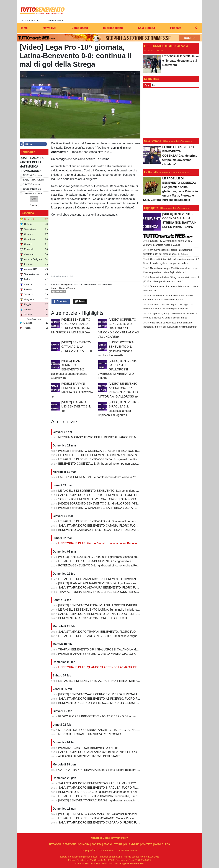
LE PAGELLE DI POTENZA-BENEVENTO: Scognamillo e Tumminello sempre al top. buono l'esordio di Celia (127, 561)
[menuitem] (197, 28)
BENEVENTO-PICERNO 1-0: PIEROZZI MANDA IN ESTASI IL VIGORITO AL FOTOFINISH (116, 703)
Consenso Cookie (101, 838)
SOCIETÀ (97, 844)
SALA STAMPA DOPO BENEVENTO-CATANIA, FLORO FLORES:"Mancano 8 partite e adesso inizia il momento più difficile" (137, 526)
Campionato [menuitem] (80, 28)
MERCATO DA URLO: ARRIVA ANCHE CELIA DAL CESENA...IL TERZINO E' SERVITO (114, 730)
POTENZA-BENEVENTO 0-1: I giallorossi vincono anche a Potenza (101, 565)
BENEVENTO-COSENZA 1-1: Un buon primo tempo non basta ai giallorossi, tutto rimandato (116, 464)
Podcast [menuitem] (176, 28)
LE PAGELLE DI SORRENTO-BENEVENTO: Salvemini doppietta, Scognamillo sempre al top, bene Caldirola (127, 491)
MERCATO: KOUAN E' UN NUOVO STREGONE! (90, 734)
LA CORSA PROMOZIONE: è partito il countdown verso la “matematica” (104, 477)
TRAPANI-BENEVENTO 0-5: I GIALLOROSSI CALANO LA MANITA (101, 649)
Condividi (61, 301)
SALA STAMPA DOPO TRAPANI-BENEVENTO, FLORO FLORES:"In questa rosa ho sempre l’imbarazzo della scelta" (133, 632)
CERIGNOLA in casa (34, 194)
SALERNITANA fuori (33, 180)
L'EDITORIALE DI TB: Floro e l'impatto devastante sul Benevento (100, 543)
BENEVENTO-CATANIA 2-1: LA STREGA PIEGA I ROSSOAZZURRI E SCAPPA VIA (112, 530)
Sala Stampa (153, 141)
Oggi (147, 85)
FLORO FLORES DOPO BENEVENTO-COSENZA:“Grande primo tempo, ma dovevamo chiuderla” (121, 455)
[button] (34, 199)
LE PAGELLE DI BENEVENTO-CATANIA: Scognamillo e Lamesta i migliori (105, 521)
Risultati (34, 205)
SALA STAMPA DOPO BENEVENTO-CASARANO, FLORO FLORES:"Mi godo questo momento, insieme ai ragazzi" (132, 823)
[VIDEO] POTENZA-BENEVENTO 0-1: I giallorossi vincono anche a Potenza (107, 557)
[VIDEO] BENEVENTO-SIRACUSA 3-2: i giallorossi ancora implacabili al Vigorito (109, 800)
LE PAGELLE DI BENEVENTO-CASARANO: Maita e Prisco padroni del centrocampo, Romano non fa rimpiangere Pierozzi (136, 818)
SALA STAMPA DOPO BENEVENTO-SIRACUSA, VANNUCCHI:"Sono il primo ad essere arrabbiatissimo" (125, 783)
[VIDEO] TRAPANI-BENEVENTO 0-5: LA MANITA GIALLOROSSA (77, 388)
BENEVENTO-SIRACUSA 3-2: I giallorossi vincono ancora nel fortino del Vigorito (109, 792)
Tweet (80, 301)
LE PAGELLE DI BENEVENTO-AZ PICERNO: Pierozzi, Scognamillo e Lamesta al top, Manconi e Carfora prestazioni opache (137, 681)
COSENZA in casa (32, 175)
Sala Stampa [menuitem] (146, 28)
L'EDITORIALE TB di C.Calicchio (166, 46)
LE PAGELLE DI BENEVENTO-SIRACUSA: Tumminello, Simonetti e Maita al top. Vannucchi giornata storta (126, 796)
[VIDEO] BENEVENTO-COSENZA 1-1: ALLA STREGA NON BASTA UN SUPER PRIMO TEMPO (119, 451)
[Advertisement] (171, 113)
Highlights (66, 285)
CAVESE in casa (31, 184)
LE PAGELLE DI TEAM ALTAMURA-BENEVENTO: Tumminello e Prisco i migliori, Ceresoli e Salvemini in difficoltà (130, 579)
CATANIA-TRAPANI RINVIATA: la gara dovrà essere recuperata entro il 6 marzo (109, 770)
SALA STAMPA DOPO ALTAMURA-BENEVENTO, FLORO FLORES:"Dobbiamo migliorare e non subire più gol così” (132, 588)
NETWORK (55, 844)
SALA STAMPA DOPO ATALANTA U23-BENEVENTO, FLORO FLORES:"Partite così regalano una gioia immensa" (131, 752)
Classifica (27, 213)
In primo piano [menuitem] (113, 28)
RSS (168, 844)
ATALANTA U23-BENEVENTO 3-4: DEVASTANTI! (90, 756)
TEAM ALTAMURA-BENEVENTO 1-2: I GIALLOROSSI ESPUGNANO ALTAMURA (110, 592)
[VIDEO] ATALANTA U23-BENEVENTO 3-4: (86, 748)
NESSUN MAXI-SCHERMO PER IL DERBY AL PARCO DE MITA (99, 437)
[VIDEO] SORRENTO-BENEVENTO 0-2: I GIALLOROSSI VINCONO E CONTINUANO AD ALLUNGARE (119, 328)
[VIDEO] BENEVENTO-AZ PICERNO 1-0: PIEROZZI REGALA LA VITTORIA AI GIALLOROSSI (118, 694)
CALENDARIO (132, 844)
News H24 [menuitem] (50, 28)
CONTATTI (147, 844)
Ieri (154, 85)
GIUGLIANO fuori (32, 189)
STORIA (118, 844)
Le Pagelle (151, 172)
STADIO (108, 844)
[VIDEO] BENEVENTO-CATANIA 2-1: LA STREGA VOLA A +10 (76, 347)
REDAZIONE (70, 844)
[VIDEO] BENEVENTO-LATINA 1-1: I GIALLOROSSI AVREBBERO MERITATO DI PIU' (118, 369)
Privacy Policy (120, 838)
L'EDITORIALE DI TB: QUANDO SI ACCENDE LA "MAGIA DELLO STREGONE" (109, 667)
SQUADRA (84, 844)
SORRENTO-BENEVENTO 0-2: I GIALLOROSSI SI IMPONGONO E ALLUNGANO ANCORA (117, 499)
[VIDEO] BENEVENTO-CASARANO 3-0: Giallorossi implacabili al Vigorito (105, 814)
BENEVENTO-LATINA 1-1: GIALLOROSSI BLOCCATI (93, 618)
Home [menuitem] (24, 28)
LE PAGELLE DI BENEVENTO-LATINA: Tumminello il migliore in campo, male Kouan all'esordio (119, 610)
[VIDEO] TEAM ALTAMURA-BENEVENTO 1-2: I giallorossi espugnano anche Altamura (69, 369)
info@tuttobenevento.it (131, 863)
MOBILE (159, 844)
